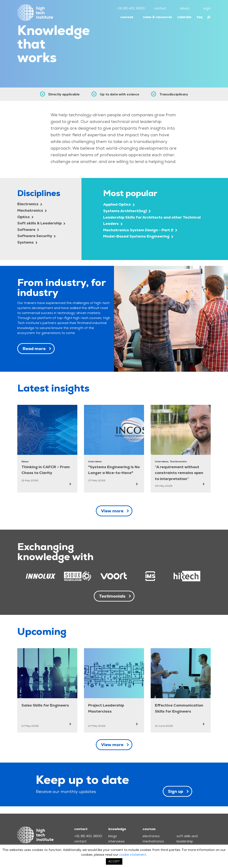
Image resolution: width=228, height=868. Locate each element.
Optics (25, 217)
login (207, 8)
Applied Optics (119, 204)
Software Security (36, 236)
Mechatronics (32, 210)
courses (127, 17)
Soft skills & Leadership (41, 223)
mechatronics (153, 841)
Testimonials (112, 596)
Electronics (30, 204)
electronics (151, 836)
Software (28, 230)
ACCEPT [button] (114, 861)
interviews (117, 841)
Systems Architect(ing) (127, 211)
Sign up (176, 791)
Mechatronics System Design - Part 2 (140, 230)
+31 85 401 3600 (131, 8)
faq (199, 17)
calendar (184, 17)
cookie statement (133, 855)
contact (160, 8)
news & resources (158, 17)
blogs (113, 836)
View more (112, 511)
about (185, 8)
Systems (27, 242)
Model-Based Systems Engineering (138, 236)
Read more (34, 349)
